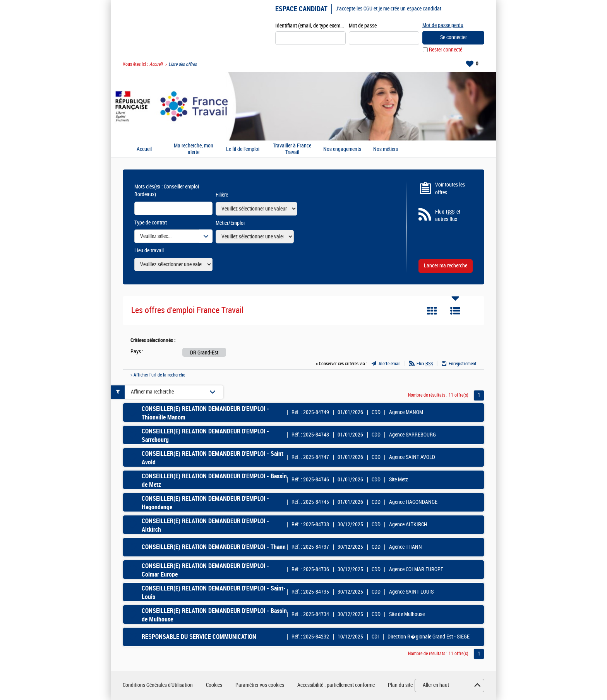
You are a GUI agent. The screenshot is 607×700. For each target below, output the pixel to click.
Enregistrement (463, 364)
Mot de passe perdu (443, 25)
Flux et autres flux (448, 216)
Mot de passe (363, 26)
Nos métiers (386, 149)
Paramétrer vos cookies (260, 685)
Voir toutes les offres (450, 189)
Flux (425, 364)
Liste (455, 311)
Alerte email (390, 364)
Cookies (214, 685)
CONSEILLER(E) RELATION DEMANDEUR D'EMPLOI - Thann (214, 547)
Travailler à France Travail (292, 149)
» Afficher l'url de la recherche (158, 375)
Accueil (156, 64)
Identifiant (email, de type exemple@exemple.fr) (310, 26)
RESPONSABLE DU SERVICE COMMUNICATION (199, 637)
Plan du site (400, 685)
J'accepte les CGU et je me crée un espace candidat (388, 9)
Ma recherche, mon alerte (194, 149)
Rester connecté (446, 50)
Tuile (432, 311)
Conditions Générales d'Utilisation (158, 685)
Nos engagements (342, 149)
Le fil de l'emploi (243, 149)
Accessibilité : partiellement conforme (336, 685)
